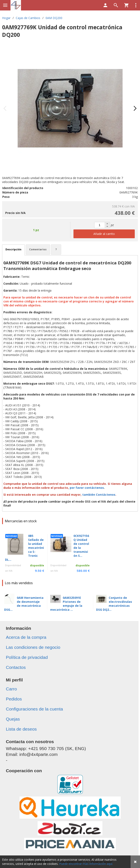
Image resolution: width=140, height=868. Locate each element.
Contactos (16, 667)
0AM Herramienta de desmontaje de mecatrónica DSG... (24, 604)
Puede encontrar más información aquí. (86, 864)
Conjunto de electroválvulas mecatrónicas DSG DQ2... (114, 604)
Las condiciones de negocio (33, 647)
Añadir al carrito (104, 234)
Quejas (13, 719)
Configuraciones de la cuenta (34, 709)
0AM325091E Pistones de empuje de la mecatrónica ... (66, 604)
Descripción (13, 249)
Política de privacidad (27, 657)
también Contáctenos (99, 495)
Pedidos (14, 699)
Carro (11, 689)
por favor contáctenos (87, 488)
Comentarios (38, 249)
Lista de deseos (21, 729)
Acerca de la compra (26, 637)
